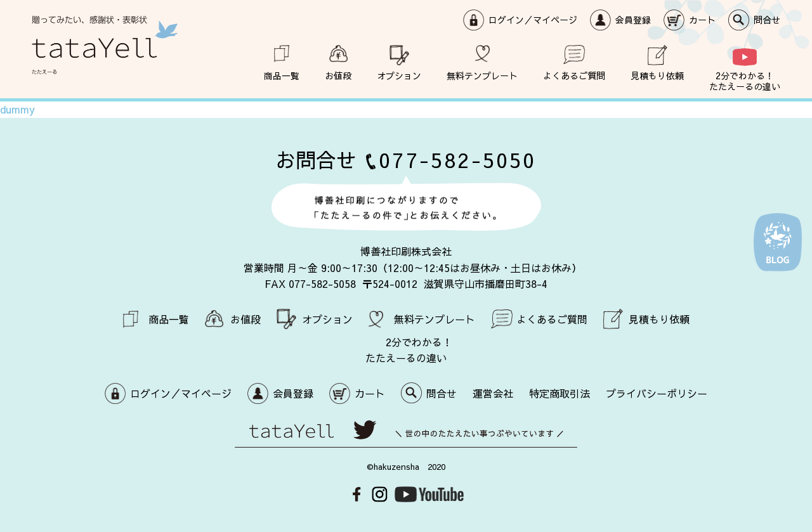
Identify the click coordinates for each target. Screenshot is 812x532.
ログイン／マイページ (533, 20)
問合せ (767, 20)
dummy (17, 109)
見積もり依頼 (657, 75)
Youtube (429, 494)
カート (702, 20)
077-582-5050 (457, 159)
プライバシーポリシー (657, 393)
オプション (399, 75)
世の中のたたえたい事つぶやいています (406, 434)
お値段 (338, 75)
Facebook (357, 494)
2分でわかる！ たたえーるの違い (745, 81)
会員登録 (633, 20)
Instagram (380, 494)
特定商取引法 (560, 393)
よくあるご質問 (574, 75)
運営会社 (493, 393)
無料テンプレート (482, 75)
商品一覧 (282, 75)
